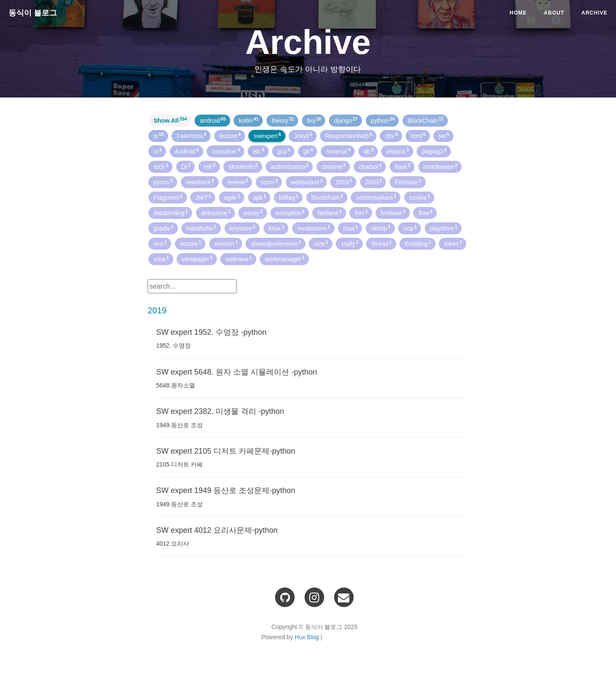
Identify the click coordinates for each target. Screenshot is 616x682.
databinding (171, 213)
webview (238, 259)
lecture (230, 136)
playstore (444, 228)
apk (260, 197)
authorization (290, 166)
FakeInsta (191, 136)
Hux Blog (307, 637)
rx (158, 151)
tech (161, 166)
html (418, 136)
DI (186, 166)
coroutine (226, 151)
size (321, 243)
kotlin (249, 120)
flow (425, 213)
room (269, 182)
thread (381, 243)
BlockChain (426, 120)
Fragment (168, 197)
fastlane (330, 213)
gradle (164, 228)
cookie (420, 197)
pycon (163, 182)
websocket (307, 182)
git (308, 151)
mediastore (314, 228)
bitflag (289, 197)
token (453, 243)
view (161, 259)
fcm (361, 213)
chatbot (370, 166)
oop (410, 228)
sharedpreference (276, 243)
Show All (170, 120)
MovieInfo (243, 166)
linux (277, 228)
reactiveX (200, 182)
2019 (344, 182)
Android (187, 151)
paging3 (434, 151)
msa (350, 228)
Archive (594, 13)
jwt (444, 136)
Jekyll (303, 136)
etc (258, 151)
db (369, 151)
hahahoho (201, 228)
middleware (440, 166)
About (554, 13)
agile (232, 197)
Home (518, 13)
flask (403, 166)
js (159, 136)
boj (314, 120)
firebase (393, 213)
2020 (374, 182)
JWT (203, 197)
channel (334, 166)
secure (191, 243)
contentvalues (376, 197)
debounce (216, 213)
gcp (284, 151)
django (346, 120)
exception (290, 213)
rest (160, 243)
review (237, 182)
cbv (391, 136)
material (338, 151)
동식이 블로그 (33, 13)
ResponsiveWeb (348, 136)
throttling (418, 243)
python (383, 120)
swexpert (267, 136)
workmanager (285, 259)
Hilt (210, 166)
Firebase (408, 182)
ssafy (349, 243)
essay (253, 213)
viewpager (197, 259)
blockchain (327, 197)
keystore (243, 228)
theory (283, 120)
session (226, 243)
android (213, 120)
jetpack (397, 151)
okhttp (381, 228)
